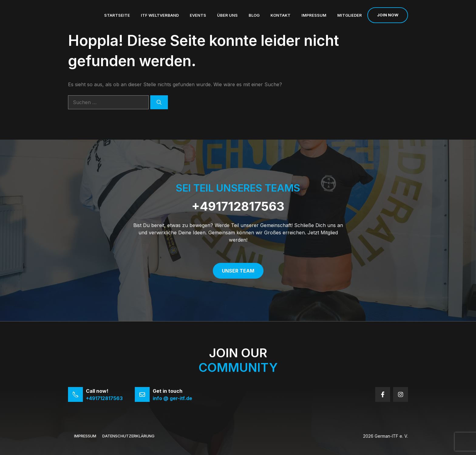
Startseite (117, 15)
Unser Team (238, 271)
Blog (254, 15)
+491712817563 (238, 206)
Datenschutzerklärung (128, 436)
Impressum (314, 15)
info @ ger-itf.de (172, 398)
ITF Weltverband (160, 15)
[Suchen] (159, 102)
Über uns (227, 15)
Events (198, 15)
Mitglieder (350, 15)
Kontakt (280, 15)
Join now (388, 15)
